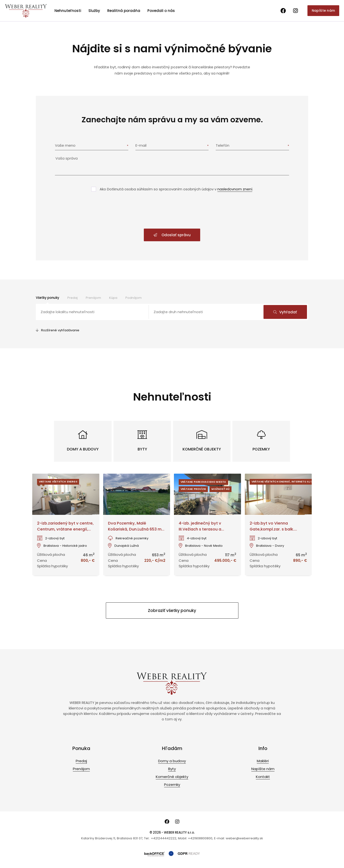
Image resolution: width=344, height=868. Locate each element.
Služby (94, 11)
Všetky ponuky (48, 298)
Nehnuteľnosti (68, 11)
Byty (172, 769)
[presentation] (172, 211)
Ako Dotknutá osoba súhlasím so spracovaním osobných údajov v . (176, 189)
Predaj (73, 298)
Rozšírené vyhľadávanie (58, 330)
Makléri (263, 761)
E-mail (141, 145)
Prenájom (93, 298)
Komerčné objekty (172, 777)
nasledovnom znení (235, 189)
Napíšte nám (323, 11)
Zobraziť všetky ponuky (172, 611)
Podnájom (134, 298)
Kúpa (113, 298)
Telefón (223, 145)
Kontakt (263, 777)
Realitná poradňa (124, 11)
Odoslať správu (172, 235)
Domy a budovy (172, 761)
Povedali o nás (161, 11)
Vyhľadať (285, 312)
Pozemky (172, 785)
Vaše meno (65, 145)
